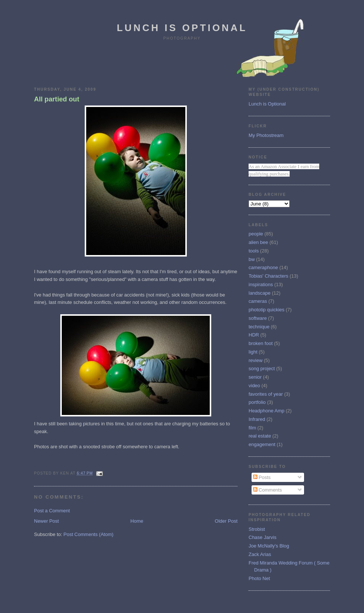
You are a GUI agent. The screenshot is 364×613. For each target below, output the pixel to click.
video (254, 386)
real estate (260, 436)
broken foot (261, 343)
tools (254, 251)
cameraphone (263, 267)
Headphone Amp (267, 411)
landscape (259, 293)
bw (252, 259)
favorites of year (266, 394)
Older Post (226, 521)
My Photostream (266, 135)
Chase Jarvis (262, 537)
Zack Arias (260, 554)
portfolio (257, 402)
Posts (262, 477)
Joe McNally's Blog (269, 546)
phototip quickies (267, 310)
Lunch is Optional (182, 28)
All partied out (57, 99)
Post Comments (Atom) (89, 534)
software (258, 318)
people (256, 234)
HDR (254, 335)
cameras (258, 301)
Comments (267, 490)
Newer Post (46, 521)
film (252, 428)
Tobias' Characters (268, 276)
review (256, 360)
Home (137, 521)
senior (255, 377)
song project (262, 369)
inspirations (261, 284)
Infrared (257, 419)
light (253, 352)
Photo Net (259, 578)
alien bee (258, 242)
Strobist (257, 529)
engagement (262, 444)
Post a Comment (52, 511)
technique (259, 327)
